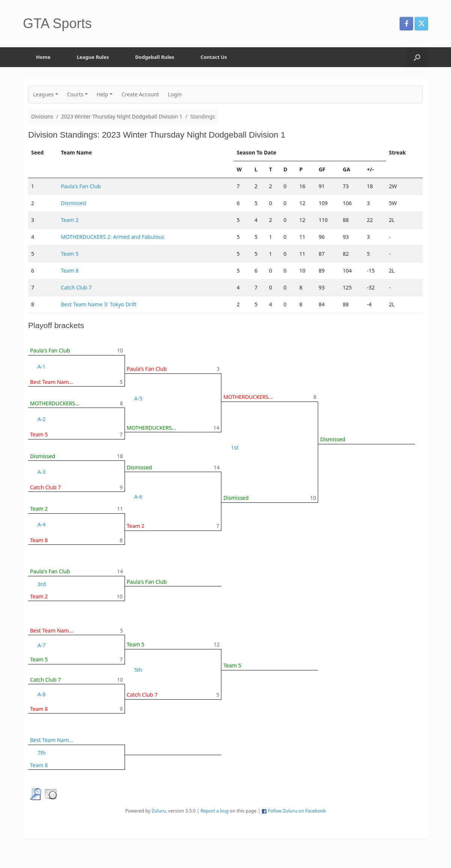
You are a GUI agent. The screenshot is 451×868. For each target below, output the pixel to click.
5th (138, 670)
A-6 (138, 497)
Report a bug (214, 811)
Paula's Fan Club (81, 186)
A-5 (138, 398)
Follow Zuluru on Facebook (297, 811)
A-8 (41, 694)
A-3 (41, 472)
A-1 (41, 367)
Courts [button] (75, 94)
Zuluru (159, 811)
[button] (417, 57)
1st (235, 447)
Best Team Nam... (52, 382)
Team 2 (70, 220)
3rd (42, 584)
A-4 (41, 524)
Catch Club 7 (76, 287)
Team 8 (70, 271)
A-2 (41, 419)
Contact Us (213, 57)
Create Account (140, 94)
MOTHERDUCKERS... (55, 403)
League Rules (93, 57)
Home (43, 57)
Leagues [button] (43, 94)
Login (175, 94)
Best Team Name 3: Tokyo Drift (99, 304)
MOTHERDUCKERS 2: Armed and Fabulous (113, 237)
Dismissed (73, 203)
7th (42, 753)
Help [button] (103, 94)
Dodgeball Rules (155, 57)
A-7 (41, 645)
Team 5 (70, 254)
